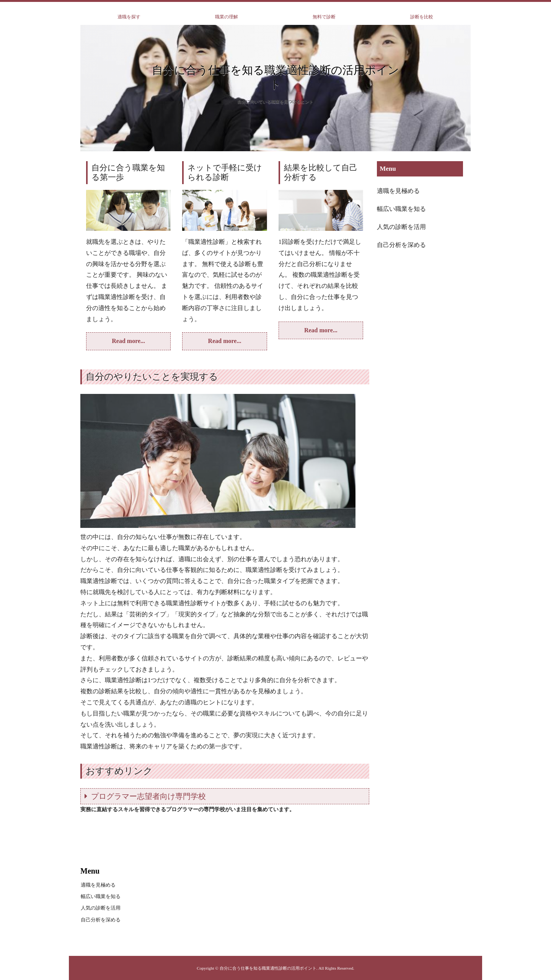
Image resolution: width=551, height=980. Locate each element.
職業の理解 (227, 17)
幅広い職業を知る (401, 209)
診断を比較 (422, 17)
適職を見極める (398, 191)
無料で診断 (324, 17)
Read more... (128, 341)
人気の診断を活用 (401, 227)
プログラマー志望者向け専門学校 (148, 796)
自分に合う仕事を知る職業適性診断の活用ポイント (275, 77)
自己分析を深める (401, 245)
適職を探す (129, 17)
